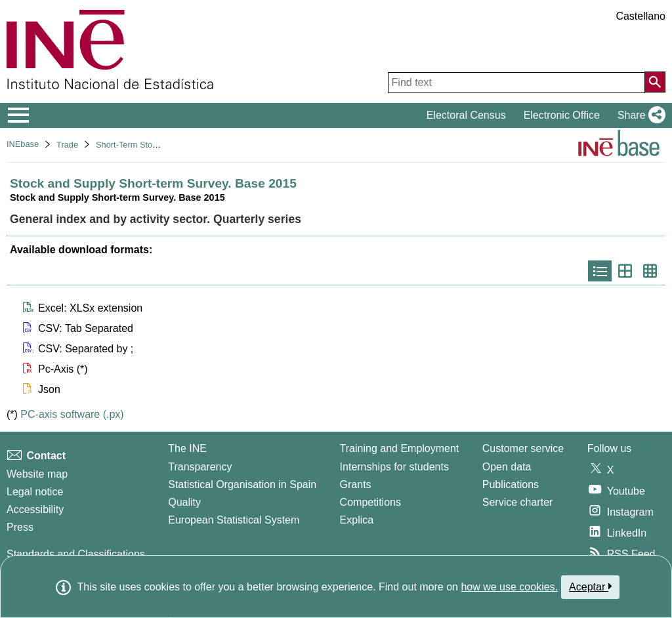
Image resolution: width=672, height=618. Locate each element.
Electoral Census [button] (466, 115)
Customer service (523, 448)
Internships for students (394, 467)
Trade (67, 145)
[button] (639, 115)
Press (20, 527)
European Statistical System (234, 520)
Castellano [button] (640, 16)
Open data (507, 467)
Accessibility (35, 509)
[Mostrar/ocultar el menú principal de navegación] (19, 115)
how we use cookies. (509, 587)
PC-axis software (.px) (72, 414)
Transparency (200, 467)
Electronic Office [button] (562, 115)
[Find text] (516, 83)
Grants (356, 484)
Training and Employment (400, 448)
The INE (187, 448)
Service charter (518, 502)
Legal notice (35, 492)
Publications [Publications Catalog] (511, 484)
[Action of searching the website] (655, 82)
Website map (37, 474)
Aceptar (590, 587)
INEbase (23, 144)
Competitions (370, 502)
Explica (357, 520)
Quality (184, 502)
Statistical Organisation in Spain (242, 484)
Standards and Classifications (76, 554)
